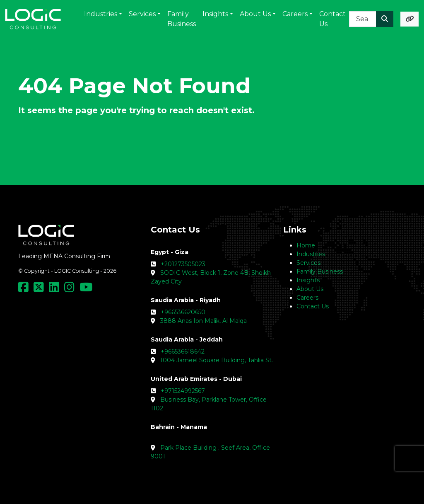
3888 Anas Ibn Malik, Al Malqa (204, 321)
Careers (307, 298)
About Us (310, 289)
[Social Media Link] (25, 289)
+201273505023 (183, 264)
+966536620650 (183, 312)
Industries (311, 254)
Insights (308, 280)
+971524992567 (183, 391)
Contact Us (313, 306)
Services (308, 263)
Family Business (320, 271)
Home (306, 245)
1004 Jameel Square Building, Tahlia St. (217, 360)
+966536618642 (183, 351)
